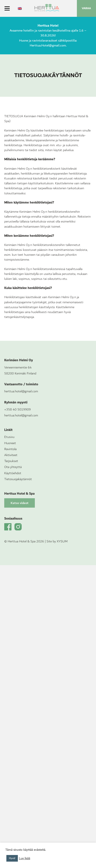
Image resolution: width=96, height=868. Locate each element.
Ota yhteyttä (13, 467)
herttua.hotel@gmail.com (21, 391)
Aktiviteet (11, 455)
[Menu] (7, 9)
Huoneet (10, 443)
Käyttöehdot (13, 473)
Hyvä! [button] (12, 858)
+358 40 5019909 (18, 409)
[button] (20, 503)
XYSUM (62, 541)
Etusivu (9, 437)
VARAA (86, 8)
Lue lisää (25, 858)
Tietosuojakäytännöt (18, 479)
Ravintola (10, 449)
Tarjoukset (11, 461)
